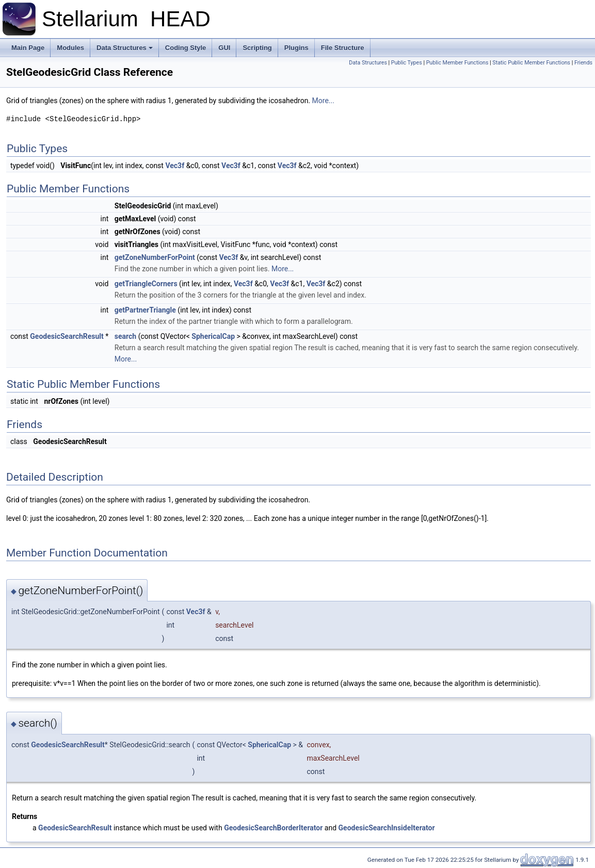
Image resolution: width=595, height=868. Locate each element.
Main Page (28, 48)
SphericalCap (213, 336)
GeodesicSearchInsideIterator (387, 828)
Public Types (407, 63)
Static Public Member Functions (531, 63)
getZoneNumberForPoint (155, 257)
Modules (70, 48)
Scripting (257, 48)
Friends (583, 63)
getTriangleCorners (146, 284)
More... (323, 101)
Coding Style (186, 48)
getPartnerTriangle (145, 310)
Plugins (296, 48)
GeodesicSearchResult (67, 336)
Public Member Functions (457, 63)
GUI (224, 48)
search (125, 336)
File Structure (343, 48)
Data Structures (125, 48)
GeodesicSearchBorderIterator (273, 828)
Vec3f (175, 166)
